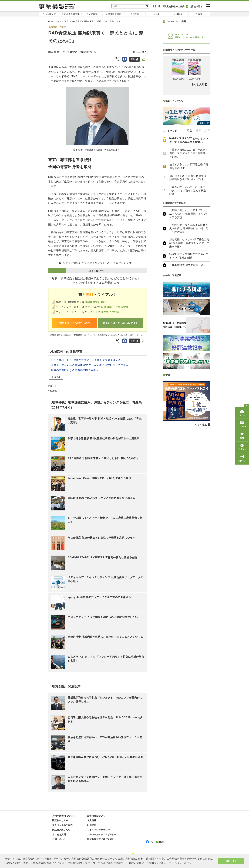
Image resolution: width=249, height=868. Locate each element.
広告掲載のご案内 (174, 7)
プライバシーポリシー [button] (182, 863)
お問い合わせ (59, 839)
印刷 (135, 59)
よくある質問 (59, 835)
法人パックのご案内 (62, 825)
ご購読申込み (194, 7)
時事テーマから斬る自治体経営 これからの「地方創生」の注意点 (90, 365)
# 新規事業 (92, 14)
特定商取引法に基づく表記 (101, 839)
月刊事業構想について (64, 816)
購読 (160, 842)
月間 (208, 215)
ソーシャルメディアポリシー (102, 835)
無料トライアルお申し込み (75, 323)
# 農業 (199, 14)
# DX (156, 14)
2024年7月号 (139, 52)
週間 (199, 215)
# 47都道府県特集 (71, 14)
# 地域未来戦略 (113, 14)
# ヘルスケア (49, 14)
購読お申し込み (60, 820)
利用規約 (92, 825)
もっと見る (56, 377)
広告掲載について (96, 816)
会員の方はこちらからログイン (120, 323)
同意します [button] (231, 861)
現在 (189, 215)
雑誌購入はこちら (61, 830)
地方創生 (53, 391)
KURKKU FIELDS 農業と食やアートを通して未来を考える (86, 360)
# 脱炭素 (135, 14)
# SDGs (178, 14)
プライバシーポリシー (98, 830)
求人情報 (92, 820)
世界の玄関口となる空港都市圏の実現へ (75, 370)
